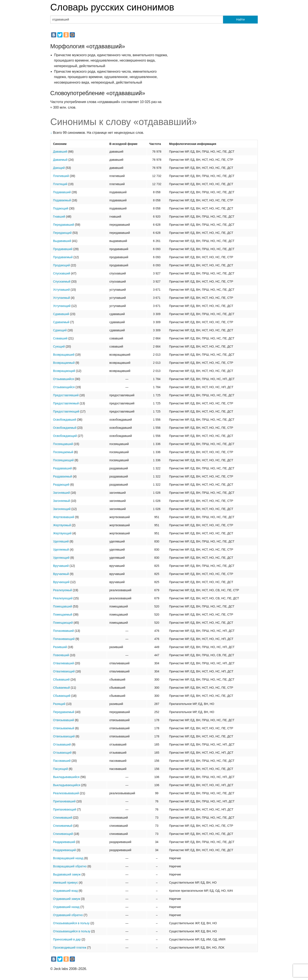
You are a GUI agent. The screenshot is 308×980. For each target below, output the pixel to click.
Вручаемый (61, 574)
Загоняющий (62, 509)
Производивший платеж (70, 948)
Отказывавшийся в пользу (71, 923)
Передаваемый (64, 712)
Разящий (59, 704)
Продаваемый (63, 257)
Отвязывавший (64, 720)
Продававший (63, 249)
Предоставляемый (66, 403)
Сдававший (61, 314)
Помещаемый (63, 615)
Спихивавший (63, 818)
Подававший (62, 192)
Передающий (62, 233)
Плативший (61, 176)
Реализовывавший (66, 793)
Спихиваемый (63, 826)
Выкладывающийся (67, 785)
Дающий (59, 168)
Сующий (59, 346)
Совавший (60, 338)
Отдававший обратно (68, 915)
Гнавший (59, 217)
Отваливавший (64, 663)
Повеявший (61, 655)
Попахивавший (63, 631)
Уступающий (62, 306)
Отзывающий (62, 753)
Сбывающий (62, 696)
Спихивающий (63, 834)
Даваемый (60, 160)
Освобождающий (65, 436)
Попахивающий (64, 639)
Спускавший (62, 273)
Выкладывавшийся (66, 777)
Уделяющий (61, 558)
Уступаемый (61, 298)
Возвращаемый (64, 363)
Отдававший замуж (67, 899)
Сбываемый (61, 688)
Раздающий (61, 485)
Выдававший (62, 241)
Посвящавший (63, 444)
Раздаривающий (64, 850)
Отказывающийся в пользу (72, 931)
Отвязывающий (64, 736)
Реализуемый (63, 590)
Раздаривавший (64, 842)
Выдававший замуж (67, 874)
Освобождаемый (65, 428)
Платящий (60, 184)
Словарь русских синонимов (112, 7)
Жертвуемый (62, 525)
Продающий (61, 265)
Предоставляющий (66, 411)
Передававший (64, 225)
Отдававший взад (65, 891)
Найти (240, 19)
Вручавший (61, 566)
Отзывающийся (64, 387)
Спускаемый (62, 281)
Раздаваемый (63, 476)
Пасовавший (62, 761)
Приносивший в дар (67, 939)
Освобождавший (65, 420)
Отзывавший (62, 744)
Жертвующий (62, 533)
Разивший (60, 647)
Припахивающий (65, 809)
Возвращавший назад (68, 858)
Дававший (60, 152)
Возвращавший (64, 355)
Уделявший (61, 541)
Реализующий (63, 598)
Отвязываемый (64, 728)
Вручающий (61, 582)
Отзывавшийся (64, 379)
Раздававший (62, 468)
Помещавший (63, 606)
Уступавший (61, 290)
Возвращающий (64, 371)
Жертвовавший (64, 517)
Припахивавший (64, 801)
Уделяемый (61, 550)
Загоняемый (61, 501)
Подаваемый (62, 200)
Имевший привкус (65, 883)
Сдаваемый (61, 322)
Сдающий (60, 330)
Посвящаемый (63, 452)
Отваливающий (64, 671)
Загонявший (61, 493)
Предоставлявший (66, 395)
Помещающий (63, 623)
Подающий (61, 208)
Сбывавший (61, 679)
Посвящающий (63, 460)
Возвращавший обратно (70, 866)
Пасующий (61, 769)
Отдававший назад (66, 907)
